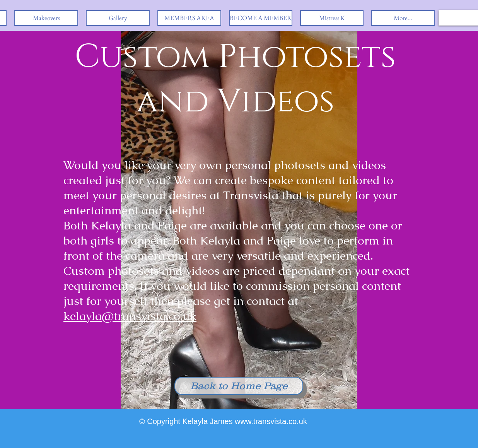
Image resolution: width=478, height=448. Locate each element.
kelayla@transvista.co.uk (130, 316)
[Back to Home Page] (239, 386)
